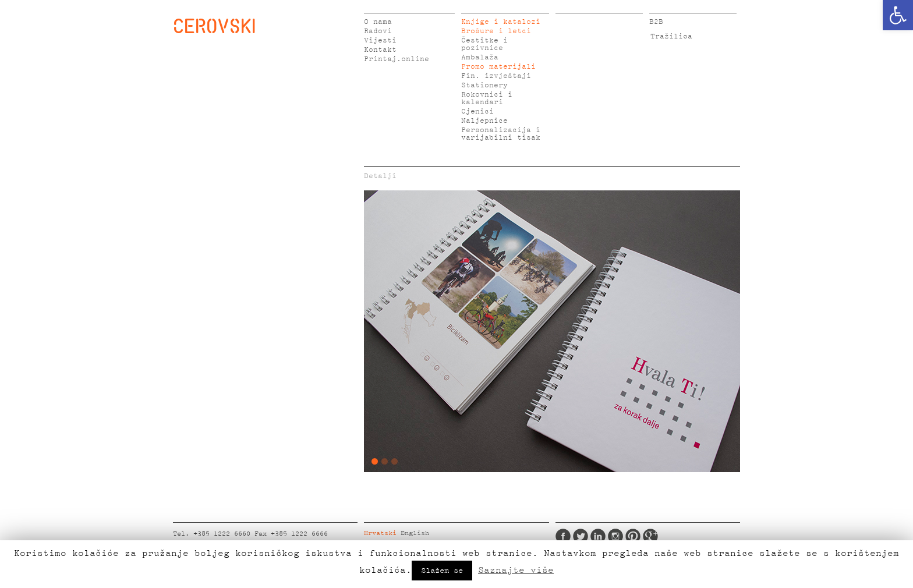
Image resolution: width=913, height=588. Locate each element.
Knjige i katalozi (501, 22)
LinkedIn (598, 536)
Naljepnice (484, 121)
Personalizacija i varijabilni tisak (501, 134)
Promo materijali (498, 67)
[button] (898, 15)
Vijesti (380, 40)
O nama (378, 22)
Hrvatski (380, 533)
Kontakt (380, 50)
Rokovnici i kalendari (487, 98)
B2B (656, 22)
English (415, 533)
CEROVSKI (214, 26)
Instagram (615, 536)
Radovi (378, 31)
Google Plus (650, 536)
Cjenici (477, 111)
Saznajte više (516, 570)
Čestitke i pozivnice (484, 44)
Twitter (581, 536)
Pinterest (633, 536)
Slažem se (442, 571)
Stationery (484, 85)
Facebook (563, 536)
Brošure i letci (496, 31)
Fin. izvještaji (496, 76)
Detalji (380, 176)
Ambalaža (480, 57)
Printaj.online (397, 59)
